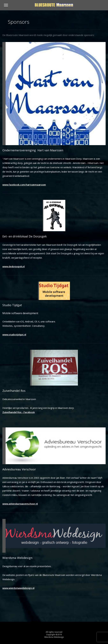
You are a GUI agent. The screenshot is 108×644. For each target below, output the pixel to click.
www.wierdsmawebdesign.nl (18, 588)
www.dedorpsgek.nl (14, 266)
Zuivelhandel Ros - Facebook (18, 412)
